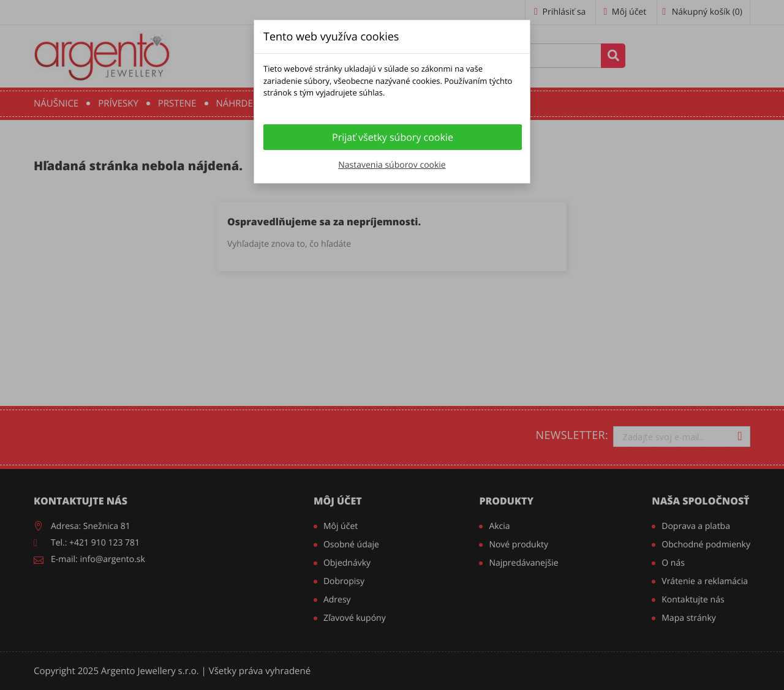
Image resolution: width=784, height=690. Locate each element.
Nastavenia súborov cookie (392, 165)
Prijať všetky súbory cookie (393, 137)
